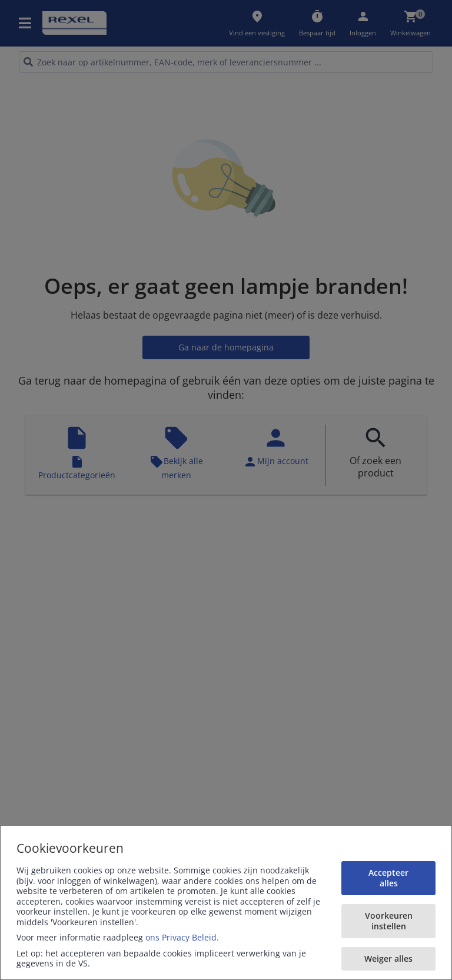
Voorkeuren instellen (389, 921)
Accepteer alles (388, 878)
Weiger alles (388, 959)
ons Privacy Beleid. (182, 937)
